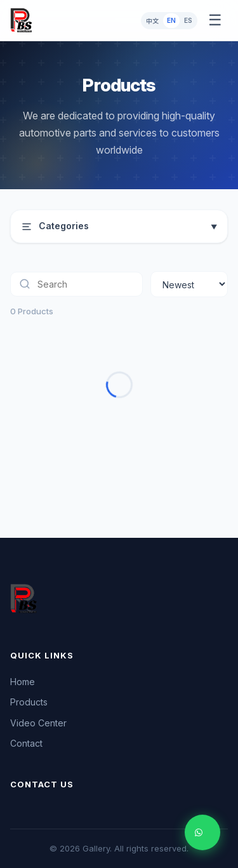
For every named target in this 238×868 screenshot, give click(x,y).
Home (23, 682)
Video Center (38, 723)
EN (171, 20)
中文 (152, 21)
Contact (26, 743)
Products (29, 702)
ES (188, 20)
